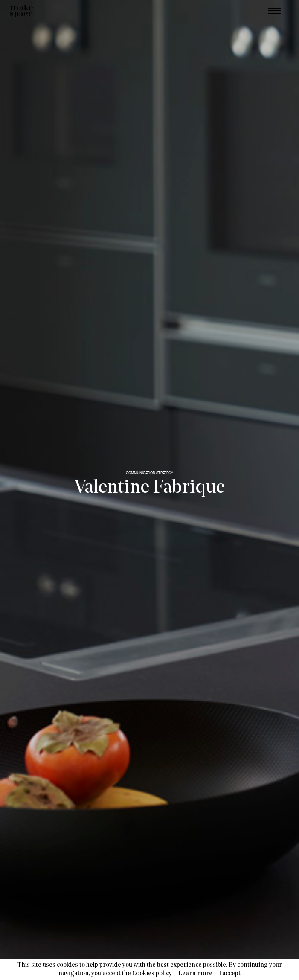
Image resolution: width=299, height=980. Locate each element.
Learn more (195, 974)
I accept (230, 974)
